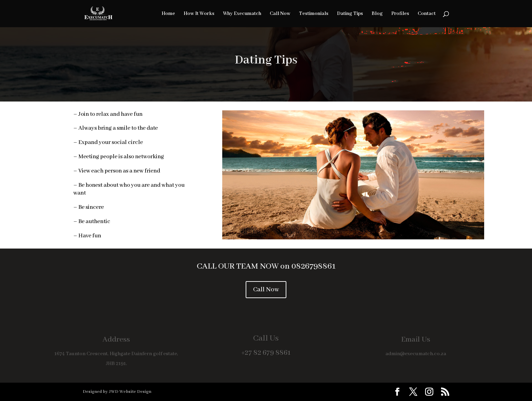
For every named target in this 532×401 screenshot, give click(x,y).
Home (168, 14)
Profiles (400, 14)
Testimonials (314, 14)
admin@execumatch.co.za (416, 354)
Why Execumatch (242, 14)
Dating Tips (350, 14)
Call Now (280, 14)
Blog (377, 14)
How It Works (199, 14)
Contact (427, 14)
